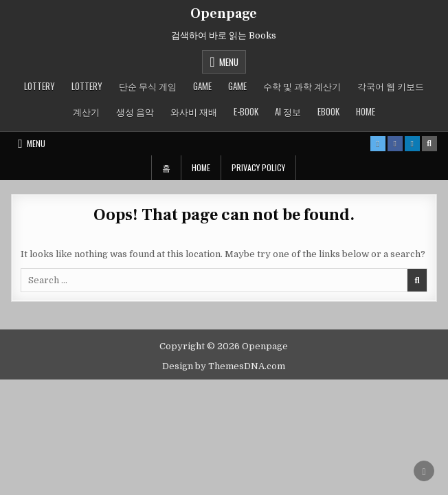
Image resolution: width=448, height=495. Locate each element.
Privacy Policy (258, 167)
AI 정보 (288, 111)
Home (366, 111)
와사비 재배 (194, 111)
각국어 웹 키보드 (391, 86)
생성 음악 (135, 111)
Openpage (224, 14)
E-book (246, 111)
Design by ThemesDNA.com (224, 366)
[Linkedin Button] (412, 144)
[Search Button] (429, 144)
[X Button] (378, 144)
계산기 (86, 111)
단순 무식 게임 (148, 86)
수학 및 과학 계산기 (302, 86)
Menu (229, 62)
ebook (328, 111)
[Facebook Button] (395, 144)
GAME (202, 86)
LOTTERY (40, 86)
